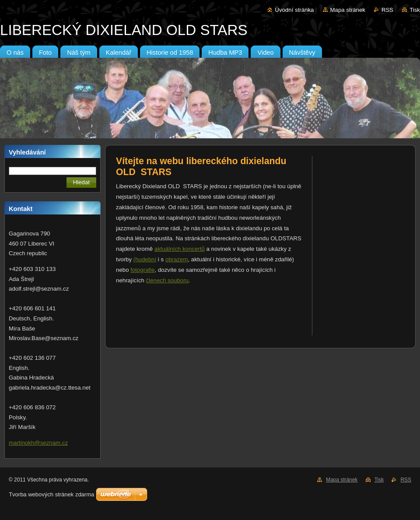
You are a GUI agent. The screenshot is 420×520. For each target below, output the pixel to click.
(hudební (145, 259)
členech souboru (167, 280)
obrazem (177, 259)
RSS (387, 10)
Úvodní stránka (294, 10)
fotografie (142, 270)
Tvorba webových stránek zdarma (51, 494)
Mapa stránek (348, 10)
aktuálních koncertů (180, 249)
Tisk (415, 10)
